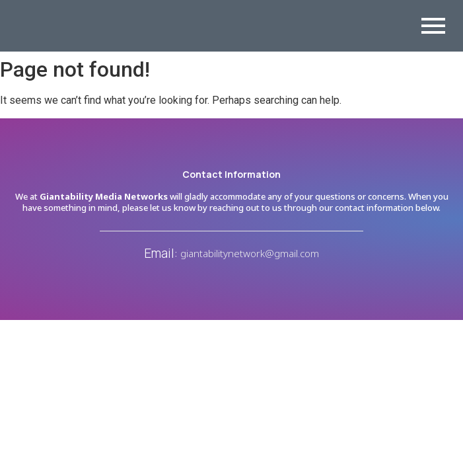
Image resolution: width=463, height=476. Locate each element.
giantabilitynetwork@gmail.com (250, 253)
